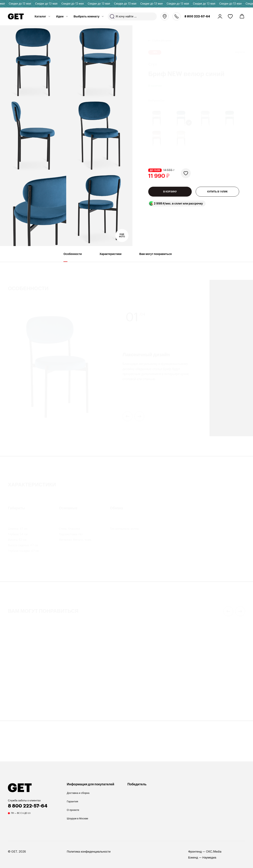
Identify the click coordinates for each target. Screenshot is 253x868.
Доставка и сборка (78, 793)
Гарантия (72, 801)
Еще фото (122, 236)
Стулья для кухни (162, 36)
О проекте (73, 810)
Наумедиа (209, 858)
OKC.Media (214, 852)
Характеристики (111, 257)
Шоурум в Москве (77, 818)
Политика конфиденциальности (89, 852)
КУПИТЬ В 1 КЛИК (218, 195)
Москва (165, 16)
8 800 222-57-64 (197, 16)
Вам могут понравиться (156, 257)
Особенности (73, 257)
